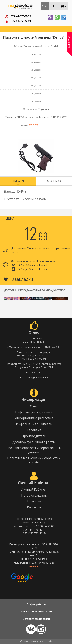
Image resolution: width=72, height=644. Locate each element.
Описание (18, 181)
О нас (34, 406)
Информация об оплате (34, 424)
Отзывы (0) (54, 181)
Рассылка (34, 507)
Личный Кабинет (34, 489)
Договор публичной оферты (34, 442)
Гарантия (34, 430)
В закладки (19, 279)
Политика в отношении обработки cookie (34, 460)
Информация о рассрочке (34, 418)
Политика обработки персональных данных (34, 450)
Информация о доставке (34, 412)
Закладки (34, 501)
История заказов (34, 495)
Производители (34, 436)
